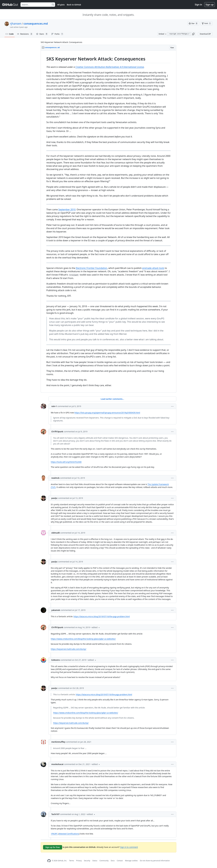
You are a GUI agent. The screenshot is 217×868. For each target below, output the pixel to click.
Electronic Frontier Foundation (91, 268)
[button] (193, 34)
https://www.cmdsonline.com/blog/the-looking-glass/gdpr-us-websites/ (83, 639)
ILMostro (56, 660)
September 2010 (67, 210)
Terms (72, 861)
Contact (120, 861)
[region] (108, 222)
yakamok (56, 610)
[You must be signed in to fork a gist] (206, 23)
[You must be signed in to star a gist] (193, 23)
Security (87, 861)
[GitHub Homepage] (49, 861)
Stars (42, 34)
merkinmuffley (58, 742)
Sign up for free (53, 847)
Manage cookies (131, 861)
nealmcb (55, 478)
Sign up (210, 5)
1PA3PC (54, 834)
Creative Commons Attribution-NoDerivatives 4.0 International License (110, 67)
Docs (113, 861)
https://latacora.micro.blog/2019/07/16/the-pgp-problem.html (102, 616)
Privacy (79, 861)
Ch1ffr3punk (57, 432)
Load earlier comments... (112, 399)
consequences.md (36, 24)
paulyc (54, 498)
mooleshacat (57, 764)
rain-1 (54, 406)
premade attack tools (153, 268)
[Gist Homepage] (10, 5)
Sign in (198, 5)
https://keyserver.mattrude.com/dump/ (69, 649)
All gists (61, 5)
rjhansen (16, 24)
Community (104, 861)
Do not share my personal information (155, 861)
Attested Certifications (69, 834)
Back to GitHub (74, 5)
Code (10, 34)
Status (95, 861)
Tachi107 (55, 814)
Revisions (25, 34)
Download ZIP (205, 34)
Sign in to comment (129, 847)
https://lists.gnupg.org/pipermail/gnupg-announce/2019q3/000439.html (107, 413)
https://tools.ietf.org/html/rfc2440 (66, 462)
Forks (58, 34)
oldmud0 (56, 533)
